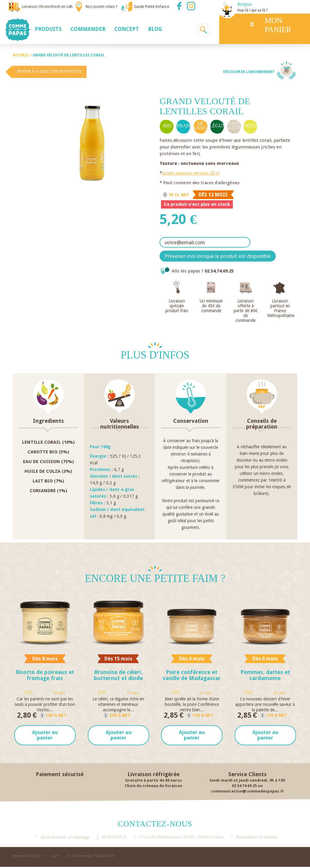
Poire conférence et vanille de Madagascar (192, 675)
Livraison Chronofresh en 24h (47, 7)
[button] (48, 29)
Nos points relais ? (102, 7)
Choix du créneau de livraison (153, 787)
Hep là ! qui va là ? (253, 10)
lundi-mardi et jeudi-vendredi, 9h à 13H (247, 781)
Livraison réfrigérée (153, 775)
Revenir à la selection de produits (50, 72)
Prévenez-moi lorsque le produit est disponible (218, 256)
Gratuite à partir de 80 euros (153, 781)
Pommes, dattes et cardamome (265, 675)
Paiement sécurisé (60, 775)
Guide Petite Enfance (152, 7)
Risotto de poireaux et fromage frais (45, 675)
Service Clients (247, 775)
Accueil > (23, 55)
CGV (55, 857)
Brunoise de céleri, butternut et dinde (118, 675)
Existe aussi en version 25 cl (191, 173)
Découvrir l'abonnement (249, 72)
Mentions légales (27, 857)
